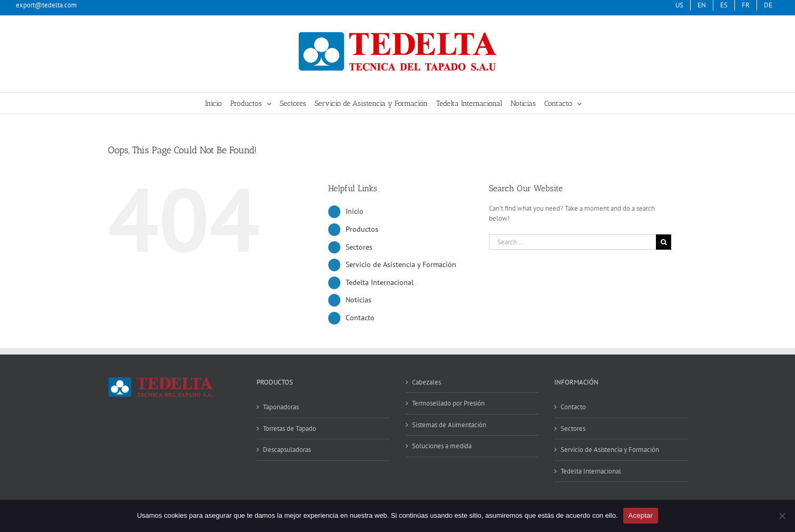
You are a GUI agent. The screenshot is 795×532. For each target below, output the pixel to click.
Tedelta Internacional (380, 282)
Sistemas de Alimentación (449, 425)
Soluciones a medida (442, 446)
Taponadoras (281, 407)
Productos (362, 229)
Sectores (359, 247)
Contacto (360, 318)
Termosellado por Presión (448, 403)
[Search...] (573, 242)
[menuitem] (724, 5)
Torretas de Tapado (289, 428)
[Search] (664, 242)
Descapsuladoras (287, 450)
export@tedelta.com (46, 5)
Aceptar (641, 515)
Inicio (355, 211)
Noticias (359, 300)
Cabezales (426, 382)
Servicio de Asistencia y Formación (401, 264)
